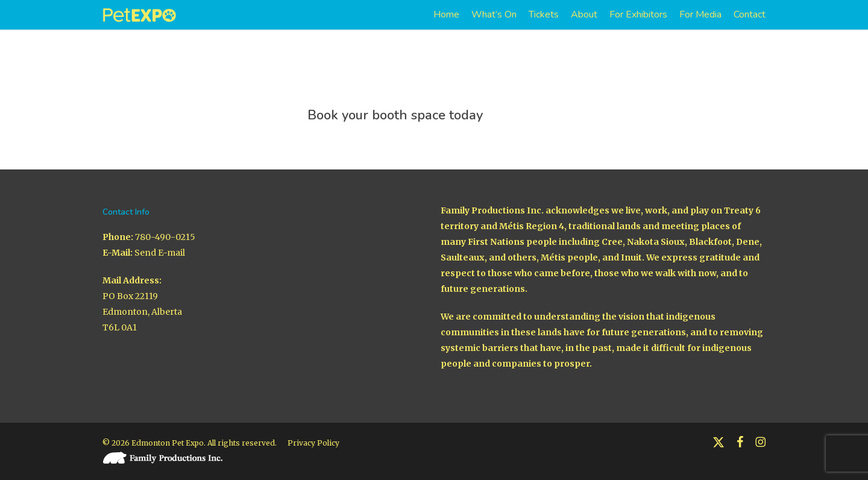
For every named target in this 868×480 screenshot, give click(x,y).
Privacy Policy (313, 433)
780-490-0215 (165, 227)
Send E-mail (160, 242)
